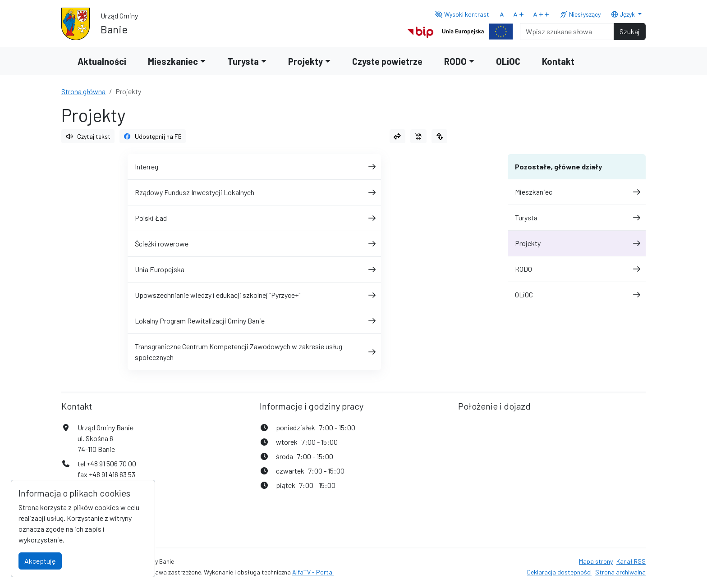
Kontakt (558, 61)
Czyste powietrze (387, 61)
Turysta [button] (243, 61)
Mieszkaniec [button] (173, 61)
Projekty (577, 243)
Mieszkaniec (577, 192)
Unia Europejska (255, 269)
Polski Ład (255, 218)
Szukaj (630, 31)
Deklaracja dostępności (559, 572)
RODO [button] (455, 61)
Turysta (577, 217)
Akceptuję (40, 561)
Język (624, 14)
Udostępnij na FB (153, 136)
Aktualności (102, 61)
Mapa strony (596, 561)
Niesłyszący (580, 14)
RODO (577, 269)
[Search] (567, 32)
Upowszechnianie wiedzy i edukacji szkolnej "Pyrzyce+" (255, 295)
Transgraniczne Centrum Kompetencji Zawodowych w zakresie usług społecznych (255, 352)
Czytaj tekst (88, 136)
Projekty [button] (305, 61)
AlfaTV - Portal (313, 572)
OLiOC (508, 61)
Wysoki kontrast (462, 14)
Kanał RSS (631, 561)
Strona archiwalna (620, 572)
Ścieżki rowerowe (255, 244)
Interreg (255, 166)
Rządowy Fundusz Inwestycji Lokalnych (255, 192)
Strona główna (83, 91)
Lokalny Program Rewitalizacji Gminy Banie (255, 321)
